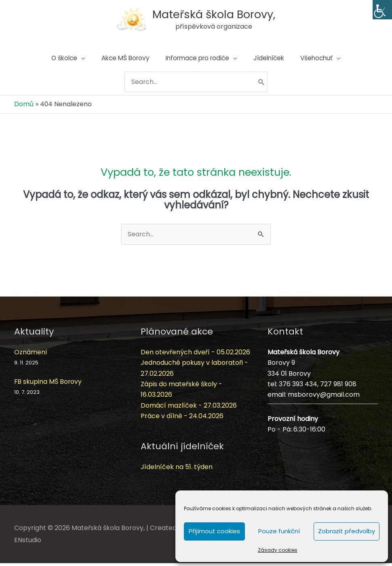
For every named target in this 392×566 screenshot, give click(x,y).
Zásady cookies (278, 550)
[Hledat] (264, 85)
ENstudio (28, 543)
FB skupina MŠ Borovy (48, 384)
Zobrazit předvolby (347, 531)
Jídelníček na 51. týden (177, 470)
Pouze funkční (279, 531)
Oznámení (31, 355)
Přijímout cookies (214, 531)
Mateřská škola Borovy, (215, 14)
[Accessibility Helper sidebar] (382, 10)
